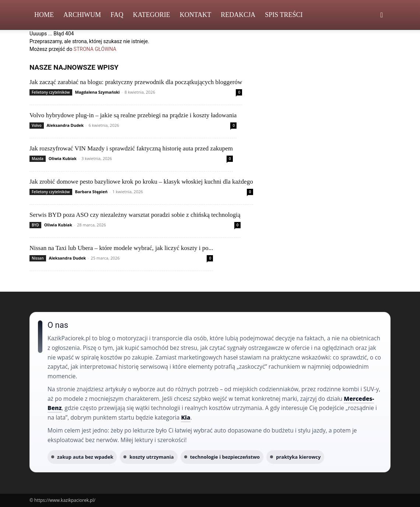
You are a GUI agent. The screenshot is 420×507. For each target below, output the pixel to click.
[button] (382, 15)
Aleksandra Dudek (65, 125)
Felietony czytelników (51, 92)
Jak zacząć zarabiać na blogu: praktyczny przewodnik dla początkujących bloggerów (136, 82)
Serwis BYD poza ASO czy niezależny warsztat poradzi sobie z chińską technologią (135, 215)
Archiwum (82, 15)
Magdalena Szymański (97, 92)
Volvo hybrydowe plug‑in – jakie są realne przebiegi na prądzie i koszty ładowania (133, 115)
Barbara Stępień (91, 192)
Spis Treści (284, 15)
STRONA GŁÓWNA (95, 49)
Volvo (37, 125)
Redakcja (238, 15)
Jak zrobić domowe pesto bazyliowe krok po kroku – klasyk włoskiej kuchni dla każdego (141, 182)
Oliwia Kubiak (63, 158)
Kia (185, 417)
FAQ (117, 15)
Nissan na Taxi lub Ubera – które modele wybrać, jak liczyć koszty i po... (121, 248)
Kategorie (152, 15)
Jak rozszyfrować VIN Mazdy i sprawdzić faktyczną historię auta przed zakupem (131, 148)
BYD (35, 225)
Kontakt (196, 15)
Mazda (38, 159)
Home (44, 15)
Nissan (38, 258)
